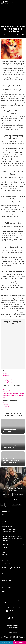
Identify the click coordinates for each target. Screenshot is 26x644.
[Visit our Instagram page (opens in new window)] (7, 611)
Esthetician (6, 377)
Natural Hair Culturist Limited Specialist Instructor (13, 396)
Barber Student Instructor (10, 388)
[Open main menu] (24, 2)
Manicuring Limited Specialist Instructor (13, 394)
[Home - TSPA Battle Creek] (5, 2)
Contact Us (4, 557)
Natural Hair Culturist (9, 383)
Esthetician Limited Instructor (11, 392)
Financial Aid (4, 550)
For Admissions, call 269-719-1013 (13, 35)
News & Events (13, 23)
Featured (5, 404)
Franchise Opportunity (13, 632)
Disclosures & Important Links (13, 625)
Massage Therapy (8, 379)
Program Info (19, 495)
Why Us (4, 552)
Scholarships (5, 547)
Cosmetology (6, 375)
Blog (4, 402)
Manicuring (6, 381)
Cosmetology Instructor (9, 390)
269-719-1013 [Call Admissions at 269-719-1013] (7, 580)
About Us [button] (6, 545)
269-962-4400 (17, 568)
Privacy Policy (13, 630)
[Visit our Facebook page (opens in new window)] (11, 611)
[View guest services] (7, 642)
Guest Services (7, 495)
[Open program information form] (20, 642)
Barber (5, 373)
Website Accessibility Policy (13, 628)
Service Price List (6, 564)
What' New (6, 406)
